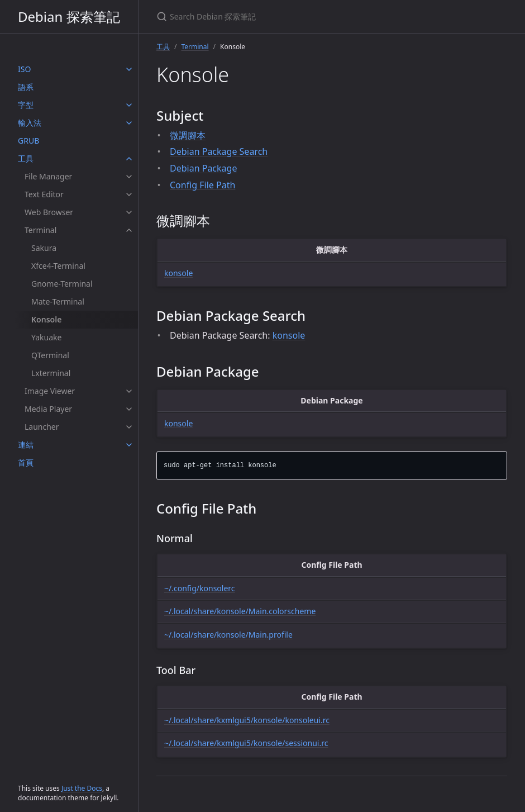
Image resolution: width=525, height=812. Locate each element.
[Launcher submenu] (129, 427)
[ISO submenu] (129, 69)
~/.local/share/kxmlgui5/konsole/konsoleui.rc (247, 720)
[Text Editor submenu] (129, 194)
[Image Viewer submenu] (129, 391)
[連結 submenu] (129, 445)
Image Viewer (50, 391)
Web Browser (49, 212)
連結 (26, 445)
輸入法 (30, 123)
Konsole (46, 319)
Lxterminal (51, 373)
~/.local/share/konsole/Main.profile (228, 635)
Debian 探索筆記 (69, 16)
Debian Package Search (219, 151)
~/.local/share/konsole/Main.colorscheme (240, 611)
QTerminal (50, 355)
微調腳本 (188, 135)
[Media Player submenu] (129, 409)
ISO (24, 69)
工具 (26, 158)
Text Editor (44, 194)
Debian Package (203, 168)
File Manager (48, 176)
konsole (178, 273)
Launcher (42, 427)
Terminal (40, 230)
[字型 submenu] (129, 105)
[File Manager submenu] (129, 177)
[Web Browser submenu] (129, 212)
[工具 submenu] (129, 159)
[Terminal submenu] (129, 230)
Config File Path (202, 185)
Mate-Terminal (58, 301)
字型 (26, 105)
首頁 (26, 462)
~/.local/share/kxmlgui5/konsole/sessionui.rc (246, 743)
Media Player (48, 409)
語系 (26, 87)
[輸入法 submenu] (129, 123)
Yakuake (46, 337)
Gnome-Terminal (62, 284)
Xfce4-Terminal (58, 266)
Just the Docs (82, 788)
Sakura (44, 248)
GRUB (28, 141)
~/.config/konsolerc (200, 588)
